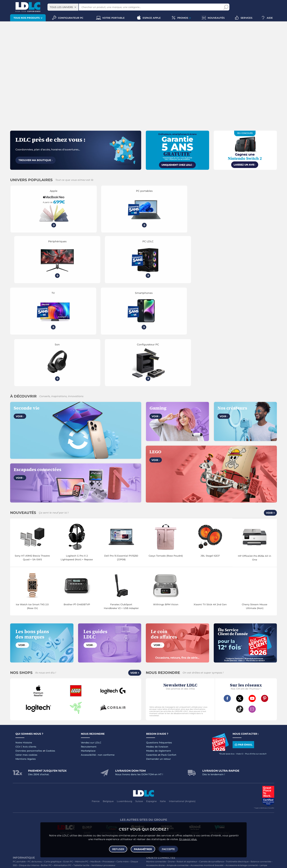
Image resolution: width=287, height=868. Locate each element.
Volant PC (18, 814)
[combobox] (63, 7)
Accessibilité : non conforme (98, 655)
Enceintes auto (46, 796)
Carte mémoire (64, 796)
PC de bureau (35, 762)
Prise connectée (187, 769)
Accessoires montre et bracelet (207, 765)
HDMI (156, 799)
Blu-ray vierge (215, 784)
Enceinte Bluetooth (23, 780)
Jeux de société (109, 818)
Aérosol (228, 784)
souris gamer (39, 858)
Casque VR (42, 818)
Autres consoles (49, 814)
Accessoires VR (66, 818)
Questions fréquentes (159, 643)
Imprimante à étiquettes (247, 784)
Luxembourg (124, 701)
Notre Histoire (24, 643)
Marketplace (88, 651)
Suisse (139, 701)
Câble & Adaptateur (65, 803)
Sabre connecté (168, 769)
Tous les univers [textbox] (61, 7)
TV (14, 777)
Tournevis (262, 799)
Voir (20, 316)
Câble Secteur (235, 799)
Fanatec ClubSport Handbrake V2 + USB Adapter (121, 506)
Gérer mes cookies (26, 655)
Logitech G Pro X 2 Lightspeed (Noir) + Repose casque (77, 458)
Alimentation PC (63, 765)
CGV (18, 647)
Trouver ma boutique (36, 160)
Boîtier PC (46, 765)
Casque (41, 777)
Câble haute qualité (156, 803)
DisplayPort (189, 799)
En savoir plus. (188, 839)
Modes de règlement (159, 651)
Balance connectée (261, 762)
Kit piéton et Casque (84, 799)
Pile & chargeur (175, 784)
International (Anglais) (182, 701)
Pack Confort (169, 655)
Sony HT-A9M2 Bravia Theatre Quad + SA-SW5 (32, 458)
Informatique (153, 814)
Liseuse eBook (43, 780)
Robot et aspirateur (187, 762)
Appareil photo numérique (67, 780)
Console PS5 (32, 814)
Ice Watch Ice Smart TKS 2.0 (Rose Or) (32, 506)
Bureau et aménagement (236, 780)
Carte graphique (53, 762)
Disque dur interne (29, 765)
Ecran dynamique (94, 777)
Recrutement (89, 647)
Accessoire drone (155, 765)
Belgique (108, 701)
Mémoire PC (82, 762)
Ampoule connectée (178, 765)
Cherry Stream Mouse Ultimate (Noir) (255, 506)
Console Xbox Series (24, 818)
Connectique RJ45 (189, 803)
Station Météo (205, 769)
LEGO (53, 818)
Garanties (152, 655)
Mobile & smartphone (24, 796)
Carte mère (123, 762)
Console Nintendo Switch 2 (74, 814)
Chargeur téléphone (97, 796)
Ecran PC (68, 762)
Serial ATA (249, 799)
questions (92, 863)
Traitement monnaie (169, 788)
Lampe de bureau (156, 784)
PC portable (19, 762)
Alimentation (205, 799)
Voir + (270, 413)
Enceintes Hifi (112, 777)
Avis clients (30, 647)
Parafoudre (220, 799)
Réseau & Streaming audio (111, 780)
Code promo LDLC (171, 863)
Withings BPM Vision (166, 504)
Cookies (51, 651)
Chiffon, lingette (261, 780)
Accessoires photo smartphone (30, 799)
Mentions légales (26, 659)
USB (148, 799)
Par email (243, 645)
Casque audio (54, 777)
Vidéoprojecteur (26, 777)
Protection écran (128, 799)
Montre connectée (156, 762)
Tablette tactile (81, 765)
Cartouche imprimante (180, 780)
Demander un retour (158, 659)
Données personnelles (29, 651)
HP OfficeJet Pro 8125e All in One (255, 458)
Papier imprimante (195, 784)
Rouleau (173, 803)
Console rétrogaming (88, 818)
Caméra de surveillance (212, 762)
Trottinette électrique (237, 762)
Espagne (151, 701)
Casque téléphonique (60, 799)
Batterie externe (21, 803)
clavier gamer (20, 858)
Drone (171, 762)
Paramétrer (143, 849)
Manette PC (116, 814)
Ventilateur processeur (103, 765)
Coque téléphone (119, 796)
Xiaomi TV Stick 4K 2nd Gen (210, 504)
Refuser (118, 849)
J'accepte (168, 849)
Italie (163, 701)
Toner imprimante (156, 780)
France (96, 701)
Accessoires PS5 (99, 814)
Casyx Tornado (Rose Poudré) (166, 456)
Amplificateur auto (107, 799)
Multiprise (207, 803)
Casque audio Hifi (73, 777)
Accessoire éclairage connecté (242, 765)
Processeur (108, 762)
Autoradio (79, 796)
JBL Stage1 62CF (210, 456)
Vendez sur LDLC (91, 643)
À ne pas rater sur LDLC (148, 863)
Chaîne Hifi (89, 780)
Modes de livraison (157, 647)
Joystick (129, 814)
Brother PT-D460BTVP (77, 504)
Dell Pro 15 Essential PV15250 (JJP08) (121, 458)
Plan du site (143, 749)
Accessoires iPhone (42, 803)
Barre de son (129, 777)
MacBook (95, 762)
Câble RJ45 (175, 799)
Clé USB (217, 780)
